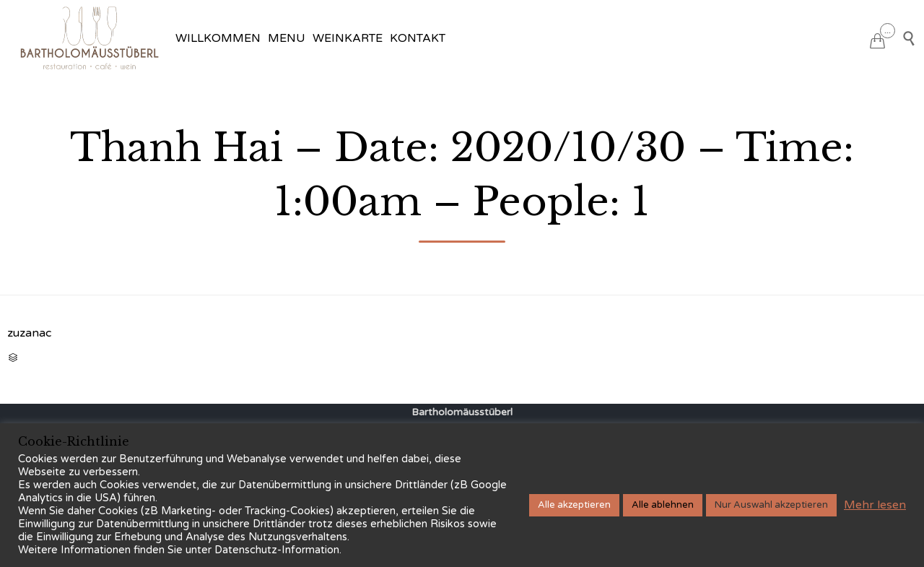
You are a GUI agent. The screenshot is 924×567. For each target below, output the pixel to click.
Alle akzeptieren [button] (574, 505)
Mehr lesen (875, 505)
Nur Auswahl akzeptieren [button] (771, 505)
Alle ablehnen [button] (663, 505)
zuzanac (29, 333)
